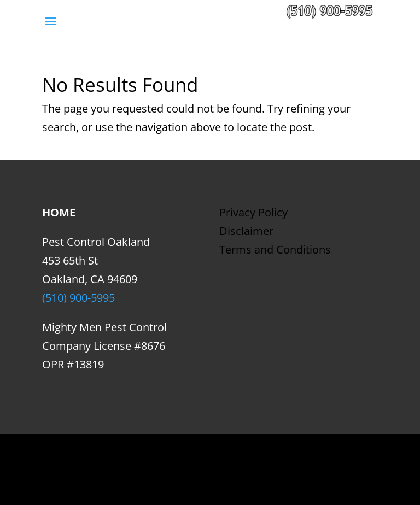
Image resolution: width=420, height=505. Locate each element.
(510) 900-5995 (78, 298)
